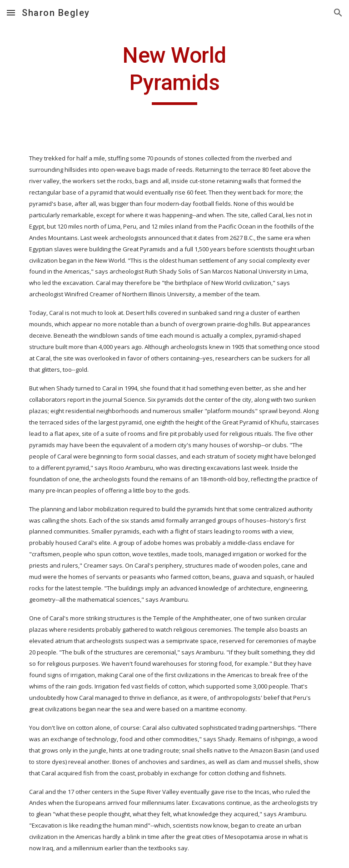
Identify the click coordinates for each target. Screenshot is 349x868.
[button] (11, 12)
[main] (174, 73)
